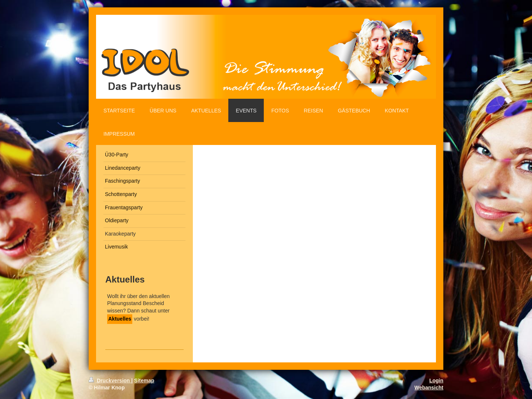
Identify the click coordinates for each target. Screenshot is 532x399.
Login (436, 381)
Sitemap (144, 381)
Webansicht (429, 388)
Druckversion (110, 381)
